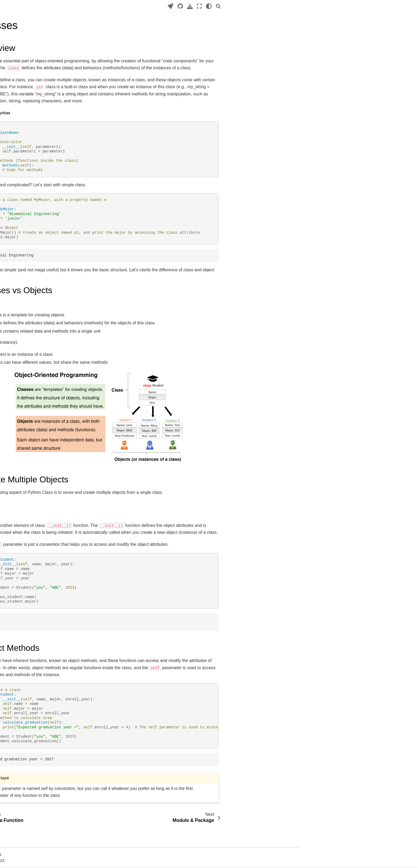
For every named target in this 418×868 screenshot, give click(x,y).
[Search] (315, 6)
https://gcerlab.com (42, 351)
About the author (40, 343)
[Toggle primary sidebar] (105, 6)
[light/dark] (306, 6)
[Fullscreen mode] (296, 6)
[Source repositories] (277, 6)
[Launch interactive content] (268, 6)
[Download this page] (287, 6)
